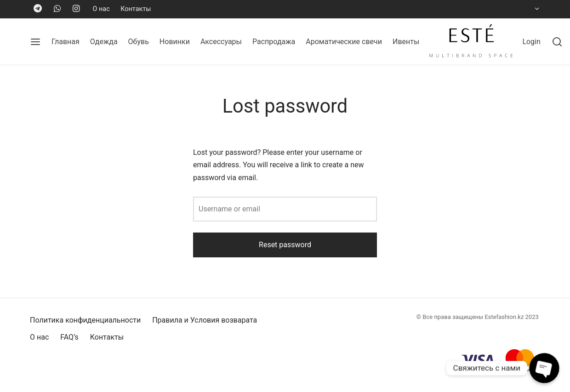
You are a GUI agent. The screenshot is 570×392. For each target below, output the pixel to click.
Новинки (175, 42)
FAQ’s (69, 337)
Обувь (139, 42)
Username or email (229, 209)
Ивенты (406, 42)
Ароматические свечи (344, 42)
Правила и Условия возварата (205, 320)
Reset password (285, 245)
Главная (66, 42)
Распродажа (274, 42)
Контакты (136, 9)
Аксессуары (221, 42)
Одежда (104, 42)
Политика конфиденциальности (85, 320)
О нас (101, 9)
